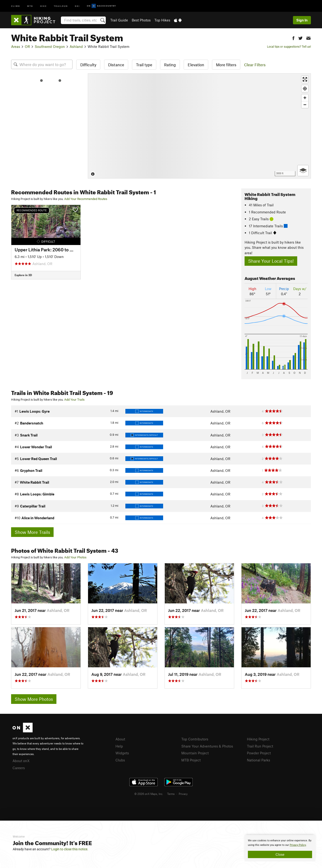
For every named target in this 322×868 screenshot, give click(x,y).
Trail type (144, 65)
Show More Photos (34, 699)
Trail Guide (119, 20)
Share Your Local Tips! (271, 261)
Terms (171, 794)
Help (119, 746)
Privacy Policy (298, 845)
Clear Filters (255, 65)
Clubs (120, 760)
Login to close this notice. (70, 849)
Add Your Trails (74, 399)
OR (27, 46)
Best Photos (141, 20)
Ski (77, 6)
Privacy (183, 794)
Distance (116, 65)
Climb (16, 6)
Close (280, 854)
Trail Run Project (260, 746)
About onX (21, 761)
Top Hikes (162, 20)
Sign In (302, 20)
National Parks (258, 760)
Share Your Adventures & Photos (207, 746)
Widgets (122, 753)
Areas (16, 46)
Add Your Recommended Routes (86, 199)
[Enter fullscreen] (305, 79)
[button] (293, 38)
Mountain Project (195, 753)
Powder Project (259, 753)
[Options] (303, 171)
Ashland (76, 46)
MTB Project (191, 760)
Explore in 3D (23, 275)
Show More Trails (32, 532)
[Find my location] (305, 89)
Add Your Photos (75, 557)
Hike (43, 6)
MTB (30, 6)
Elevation (196, 65)
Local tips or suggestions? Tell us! (289, 46)
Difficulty (88, 65)
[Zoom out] (305, 105)
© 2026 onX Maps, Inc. (149, 794)
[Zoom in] (305, 98)
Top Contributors (195, 739)
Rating (170, 65)
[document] (280, 848)
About (120, 739)
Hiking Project (258, 739)
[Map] (199, 126)
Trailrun (61, 6)
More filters (226, 65)
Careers (19, 768)
